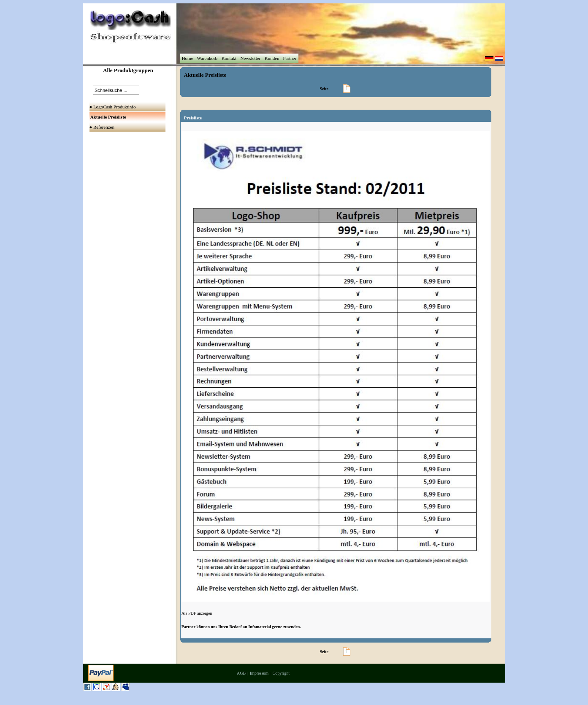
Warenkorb (207, 58)
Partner (290, 58)
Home (187, 58)
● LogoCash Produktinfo (113, 107)
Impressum (259, 673)
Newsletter (251, 58)
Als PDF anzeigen (197, 613)
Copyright (281, 673)
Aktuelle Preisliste (205, 75)
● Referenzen (103, 127)
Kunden (272, 58)
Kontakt (229, 58)
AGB (241, 673)
